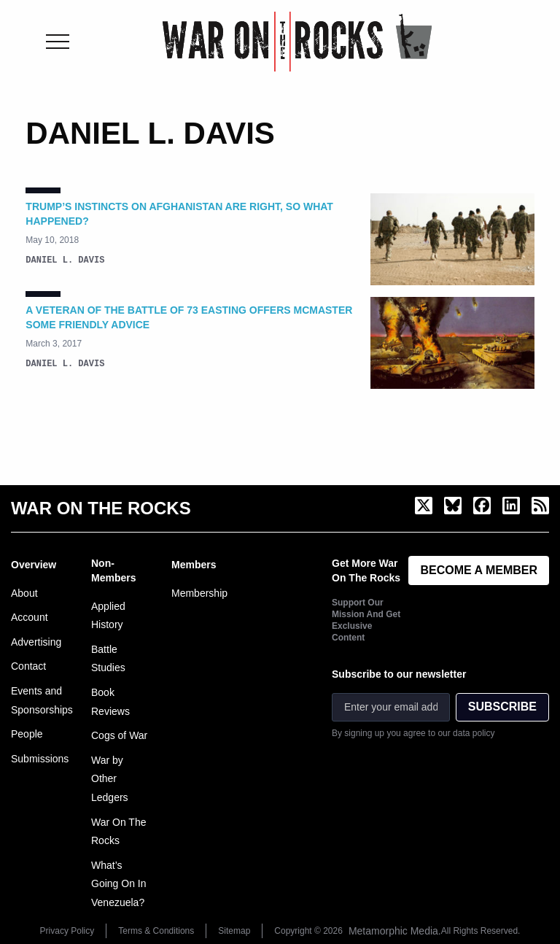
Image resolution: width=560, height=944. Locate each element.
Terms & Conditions (156, 931)
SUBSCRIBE (502, 707)
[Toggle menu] (58, 42)
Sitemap (234, 931)
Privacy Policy (67, 931)
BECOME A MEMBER (479, 570)
